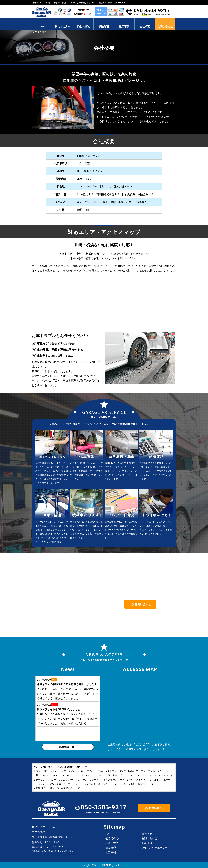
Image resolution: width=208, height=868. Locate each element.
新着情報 (147, 843)
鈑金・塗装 (83, 26)
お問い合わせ (149, 838)
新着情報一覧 (66, 747)
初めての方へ (63, 26)
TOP (42, 26)
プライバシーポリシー (155, 848)
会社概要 (145, 26)
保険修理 (104, 26)
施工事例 (124, 26)
